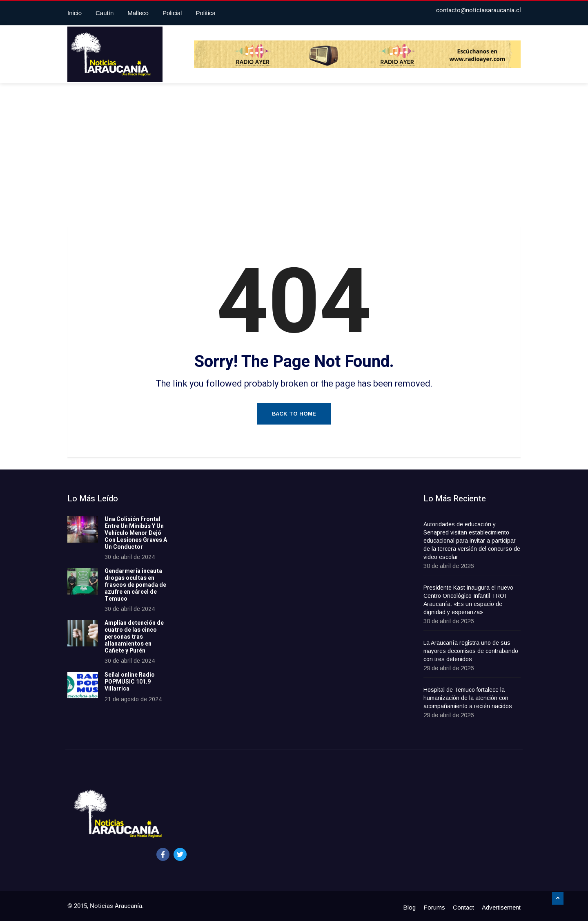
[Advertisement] (294, 157)
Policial (172, 13)
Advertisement (501, 907)
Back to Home (294, 414)
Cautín (105, 13)
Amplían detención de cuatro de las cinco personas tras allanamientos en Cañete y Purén (134, 637)
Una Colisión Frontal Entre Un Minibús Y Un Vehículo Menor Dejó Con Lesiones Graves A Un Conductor (136, 533)
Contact (463, 907)
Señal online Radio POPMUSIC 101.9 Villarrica (130, 682)
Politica (205, 13)
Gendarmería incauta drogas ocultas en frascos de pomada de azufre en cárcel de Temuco (135, 585)
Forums (434, 907)
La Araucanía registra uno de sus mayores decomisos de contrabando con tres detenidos (471, 651)
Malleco (138, 13)
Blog (409, 907)
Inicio (75, 13)
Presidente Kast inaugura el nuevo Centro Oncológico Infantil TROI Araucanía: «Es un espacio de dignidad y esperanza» (468, 600)
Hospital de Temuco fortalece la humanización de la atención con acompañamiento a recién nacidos (468, 698)
